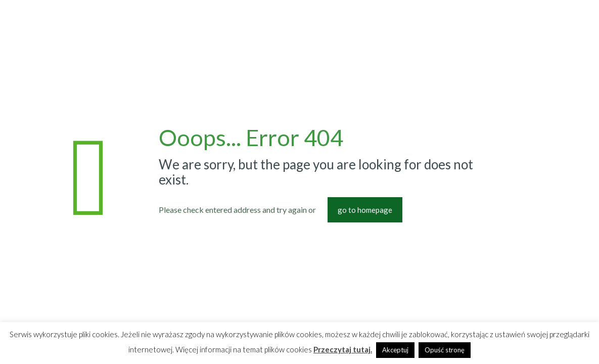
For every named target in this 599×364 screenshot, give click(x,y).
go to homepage (365, 210)
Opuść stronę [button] (445, 350)
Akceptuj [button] (395, 350)
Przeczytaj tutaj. (343, 349)
